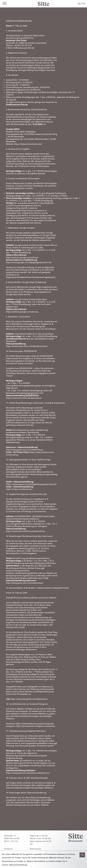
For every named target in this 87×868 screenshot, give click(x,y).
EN (84, 4)
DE (79, 4)
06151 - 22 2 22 (11, 841)
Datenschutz (35, 849)
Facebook (8, 849)
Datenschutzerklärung (18, 865)
